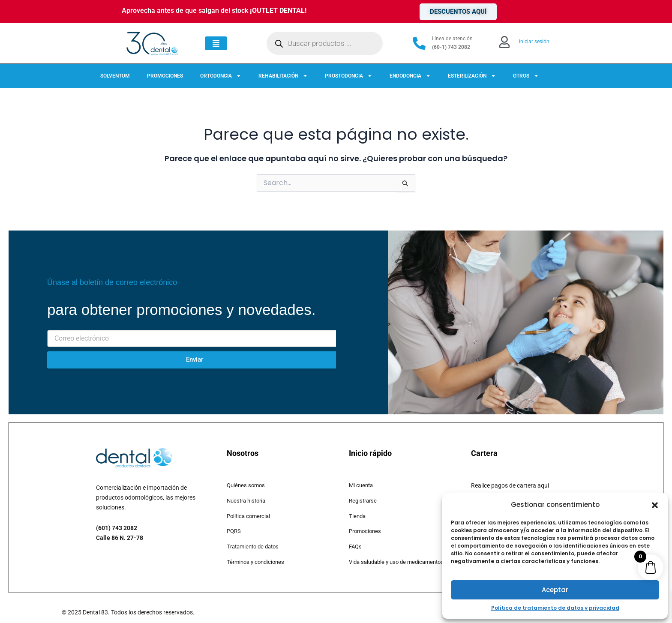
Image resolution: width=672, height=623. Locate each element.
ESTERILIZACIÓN (472, 76)
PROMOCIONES (165, 76)
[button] (655, 505)
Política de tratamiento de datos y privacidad (555, 608)
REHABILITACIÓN (283, 76)
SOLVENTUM (115, 76)
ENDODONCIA (410, 76)
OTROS (526, 76)
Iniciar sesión (534, 42)
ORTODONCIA (221, 76)
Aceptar (555, 590)
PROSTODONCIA (349, 76)
